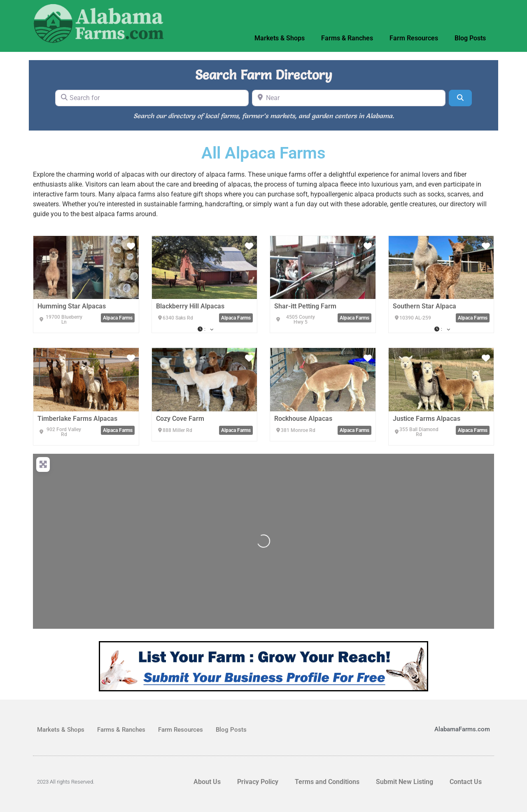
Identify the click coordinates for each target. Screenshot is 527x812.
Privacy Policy (258, 782)
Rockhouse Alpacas (303, 419)
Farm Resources (414, 38)
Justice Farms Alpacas (427, 419)
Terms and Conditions (327, 782)
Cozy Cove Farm (180, 419)
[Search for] (152, 98)
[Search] (460, 98)
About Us (207, 782)
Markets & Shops (280, 38)
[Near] (349, 98)
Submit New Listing (405, 782)
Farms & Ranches (347, 38)
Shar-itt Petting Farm (305, 306)
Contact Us (466, 782)
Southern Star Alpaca (424, 306)
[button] (205, 329)
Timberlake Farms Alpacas (77, 419)
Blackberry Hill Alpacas (190, 306)
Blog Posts (470, 38)
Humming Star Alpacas (72, 306)
